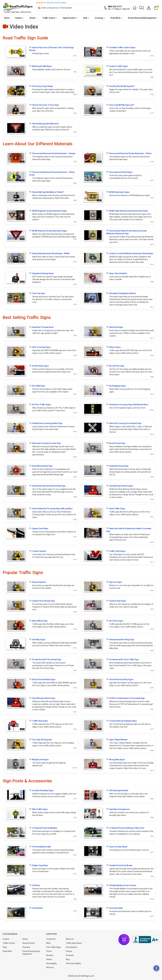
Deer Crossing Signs (40, 347)
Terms (49, 951)
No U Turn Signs (115, 621)
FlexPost (35, 885)
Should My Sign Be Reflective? (44, 124)
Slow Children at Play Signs (120, 679)
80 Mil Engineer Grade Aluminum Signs (48, 211)
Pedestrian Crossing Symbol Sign (46, 423)
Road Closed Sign (116, 443)
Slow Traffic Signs (116, 508)
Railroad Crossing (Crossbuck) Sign (124, 423)
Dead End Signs (115, 327)
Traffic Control (49, 18)
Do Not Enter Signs (39, 366)
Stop (85, 18)
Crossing (99, 18)
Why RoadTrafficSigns (41, 66)
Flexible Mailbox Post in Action (121, 885)
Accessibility (51, 963)
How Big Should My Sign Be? (120, 86)
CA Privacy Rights (73, 963)
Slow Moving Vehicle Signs (120, 486)
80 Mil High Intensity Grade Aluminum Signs (127, 211)
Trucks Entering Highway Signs (121, 721)
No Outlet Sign (37, 386)
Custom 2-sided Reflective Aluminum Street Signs (130, 253)
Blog (68, 959)
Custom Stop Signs (116, 601)
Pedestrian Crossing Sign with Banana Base (127, 404)
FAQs (48, 943)
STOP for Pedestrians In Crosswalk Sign (125, 698)
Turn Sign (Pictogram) (41, 739)
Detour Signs (113, 347)
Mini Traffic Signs (38, 809)
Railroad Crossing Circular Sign (45, 443)
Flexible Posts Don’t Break (119, 865)
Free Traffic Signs (54, 947)
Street (32, 18)
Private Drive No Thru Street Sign (45, 659)
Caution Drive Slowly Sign (42, 601)
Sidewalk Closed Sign (117, 466)
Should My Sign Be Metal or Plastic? (47, 192)
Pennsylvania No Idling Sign (120, 639)
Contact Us (51, 939)
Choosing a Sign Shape (41, 86)
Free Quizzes (71, 947)
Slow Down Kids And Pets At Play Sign (47, 486)
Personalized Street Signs (119, 172)
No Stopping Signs (116, 386)
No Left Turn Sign (115, 366)
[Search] (68, 8)
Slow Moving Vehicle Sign (42, 698)
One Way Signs (37, 639)
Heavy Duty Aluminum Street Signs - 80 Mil (49, 253)
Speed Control (69, 18)
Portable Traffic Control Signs (121, 47)
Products (70, 955)
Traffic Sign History (74, 943)
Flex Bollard (36, 908)
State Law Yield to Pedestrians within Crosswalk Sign (129, 530)
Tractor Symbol (38, 551)
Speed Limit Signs (39, 528)
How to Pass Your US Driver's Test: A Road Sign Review (51, 49)
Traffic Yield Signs (116, 551)
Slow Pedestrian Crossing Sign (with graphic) (51, 508)
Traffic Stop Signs (39, 721)
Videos (49, 959)
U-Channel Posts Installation (43, 828)
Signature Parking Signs (41, 273)
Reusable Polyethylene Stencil (121, 293)
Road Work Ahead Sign (41, 466)
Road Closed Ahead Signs (42, 679)
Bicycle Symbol (38, 582)
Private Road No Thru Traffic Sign (122, 659)
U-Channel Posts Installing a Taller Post (125, 828)
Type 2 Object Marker (117, 739)
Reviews (50, 955)
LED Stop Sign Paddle (117, 790)
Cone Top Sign (37, 293)
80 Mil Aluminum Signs (118, 192)
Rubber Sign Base (39, 865)
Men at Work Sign (38, 621)
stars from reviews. (55, 3)
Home (7, 18)
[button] (141, 8)
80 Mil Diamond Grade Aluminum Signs (48, 231)
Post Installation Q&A (40, 847)
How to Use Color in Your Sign (44, 105)
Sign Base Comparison (118, 809)
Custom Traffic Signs (117, 66)
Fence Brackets (115, 908)
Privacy (69, 951)
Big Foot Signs (114, 582)
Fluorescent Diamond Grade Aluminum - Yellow (129, 153)
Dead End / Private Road (41, 327)
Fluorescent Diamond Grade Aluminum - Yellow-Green (52, 173)
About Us (70, 939)
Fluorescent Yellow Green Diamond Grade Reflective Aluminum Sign (126, 232)
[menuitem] (7, 18)
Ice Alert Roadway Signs (41, 790)
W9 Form (50, 968)
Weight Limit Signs (39, 759)
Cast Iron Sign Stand (117, 847)
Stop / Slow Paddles (117, 273)
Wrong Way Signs (115, 759)
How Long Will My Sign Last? (120, 105)
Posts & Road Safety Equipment (142, 18)
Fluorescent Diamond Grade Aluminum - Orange (52, 153)
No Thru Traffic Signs (40, 404)
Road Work (116, 18)
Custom (19, 18)
